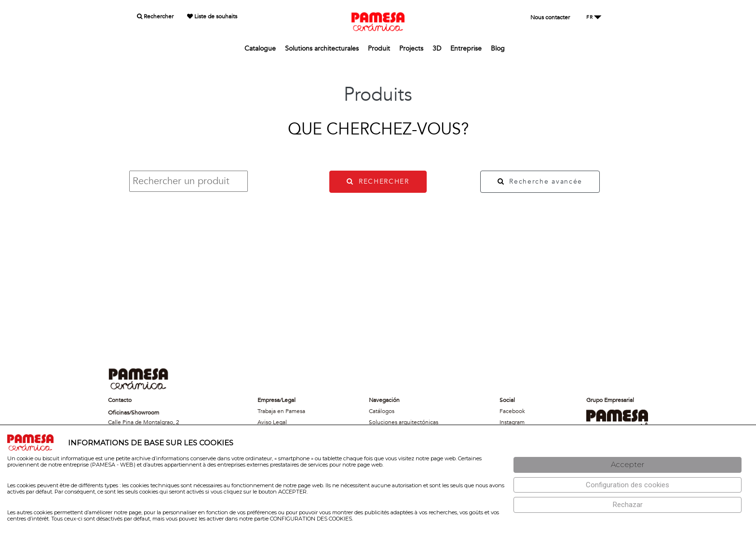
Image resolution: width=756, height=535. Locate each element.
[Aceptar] (628, 465)
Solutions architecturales (322, 48)
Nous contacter (550, 17)
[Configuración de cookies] (628, 485)
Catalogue (260, 48)
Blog (498, 48)
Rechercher (155, 16)
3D (437, 48)
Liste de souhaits (212, 16)
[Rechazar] (628, 505)
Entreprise (466, 48)
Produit (379, 48)
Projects (411, 48)
